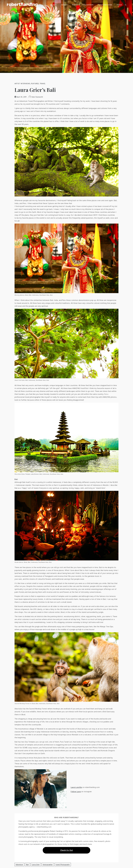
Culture (64, 5)
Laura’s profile (76, 787)
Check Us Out (66, 850)
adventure (19, 865)
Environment (88, 5)
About (119, 5)
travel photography (63, 865)
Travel (54, 5)
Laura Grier (36, 865)
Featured (35, 84)
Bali (27, 865)
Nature (75, 5)
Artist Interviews (105, 5)
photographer (48, 865)
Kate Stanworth (36, 97)
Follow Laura (76, 792)
